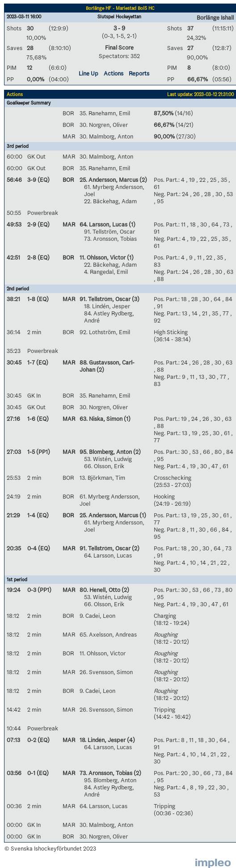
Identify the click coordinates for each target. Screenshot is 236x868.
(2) (143, 180)
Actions (114, 73)
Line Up (88, 73)
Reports (139, 73)
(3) (135, 299)
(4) (130, 740)
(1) (131, 224)
